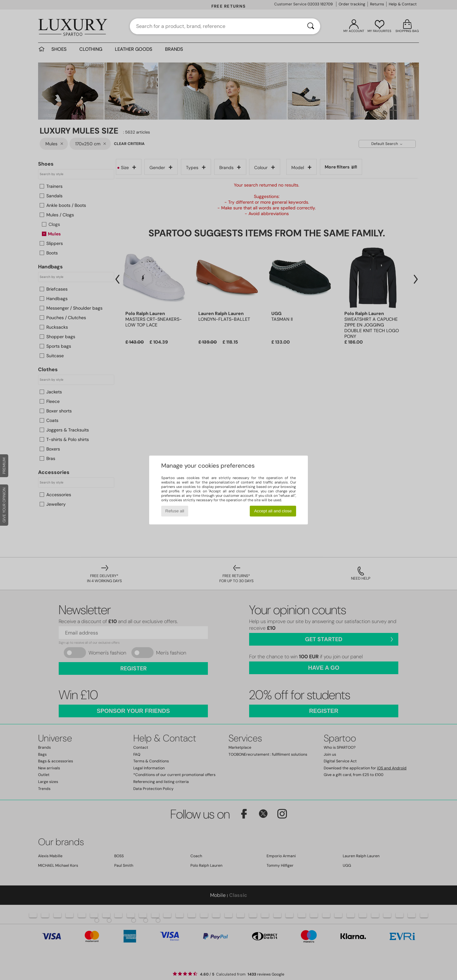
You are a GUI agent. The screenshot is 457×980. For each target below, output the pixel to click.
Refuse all (175, 511)
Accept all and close (273, 511)
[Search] (311, 26)
